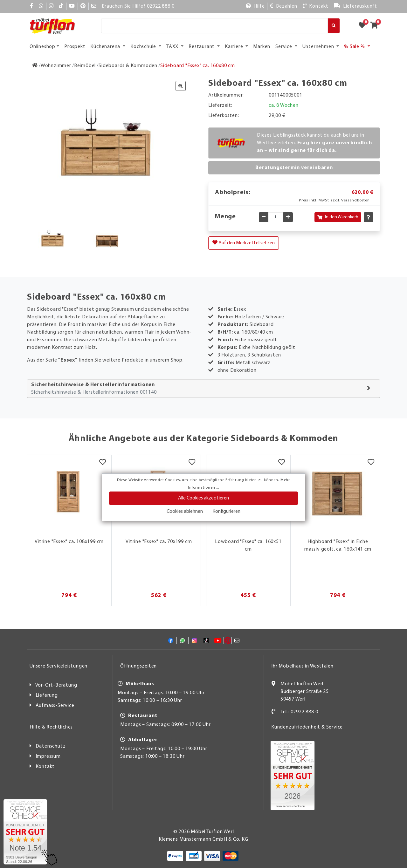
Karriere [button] (235, 47)
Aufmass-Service (55, 706)
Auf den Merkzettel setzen (244, 243)
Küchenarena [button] (106, 47)
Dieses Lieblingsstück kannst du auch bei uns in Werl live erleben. (314, 143)
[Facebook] (32, 6)
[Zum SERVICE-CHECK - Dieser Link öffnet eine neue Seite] (25, 832)
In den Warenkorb (338, 217)
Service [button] (284, 47)
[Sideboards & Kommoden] (128, 66)
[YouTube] (72, 6)
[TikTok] (61, 6)
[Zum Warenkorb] (376, 26)
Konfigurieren (226, 512)
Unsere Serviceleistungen (59, 666)
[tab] (203, 389)
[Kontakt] (316, 6)
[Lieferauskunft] (355, 6)
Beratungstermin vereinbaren (294, 168)
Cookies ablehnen (185, 512)
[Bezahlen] (283, 6)
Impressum (48, 756)
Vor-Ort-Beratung (56, 685)
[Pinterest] (83, 6)
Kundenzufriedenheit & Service (307, 727)
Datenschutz (51, 746)
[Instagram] (51, 6)
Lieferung (47, 695)
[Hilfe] (255, 6)
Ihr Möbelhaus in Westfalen (302, 666)
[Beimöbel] (85, 66)
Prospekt (75, 47)
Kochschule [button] (144, 47)
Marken (262, 47)
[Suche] (214, 26)
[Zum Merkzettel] (364, 26)
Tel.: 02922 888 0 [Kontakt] (299, 712)
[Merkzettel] (103, 463)
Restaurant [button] (202, 47)
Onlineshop (42, 47)
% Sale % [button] (355, 47)
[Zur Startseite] (35, 66)
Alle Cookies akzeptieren (203, 498)
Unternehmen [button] (319, 47)
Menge (225, 217)
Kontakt (45, 767)
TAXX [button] (173, 47)
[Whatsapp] (41, 6)
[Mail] (94, 6)
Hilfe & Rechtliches (51, 727)
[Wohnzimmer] (56, 66)
